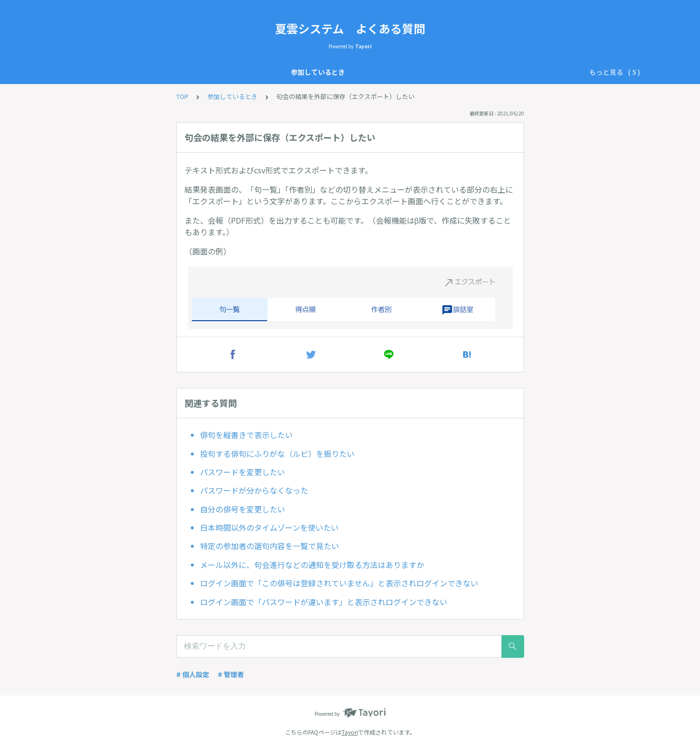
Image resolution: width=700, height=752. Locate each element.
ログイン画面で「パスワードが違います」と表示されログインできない (324, 602)
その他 (499, 72)
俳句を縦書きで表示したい (246, 435)
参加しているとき (205, 72)
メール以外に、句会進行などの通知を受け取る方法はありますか (312, 565)
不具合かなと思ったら (442, 72)
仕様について (266, 72)
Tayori (350, 732)
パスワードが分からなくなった (254, 490)
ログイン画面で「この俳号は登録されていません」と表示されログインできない (339, 583)
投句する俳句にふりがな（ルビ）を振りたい (277, 454)
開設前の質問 (374, 72)
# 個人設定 (193, 674)
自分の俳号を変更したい (243, 509)
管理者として (320, 72)
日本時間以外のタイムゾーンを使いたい (269, 527)
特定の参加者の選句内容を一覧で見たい (270, 546)
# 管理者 (231, 674)
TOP (182, 96)
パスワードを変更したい (243, 472)
